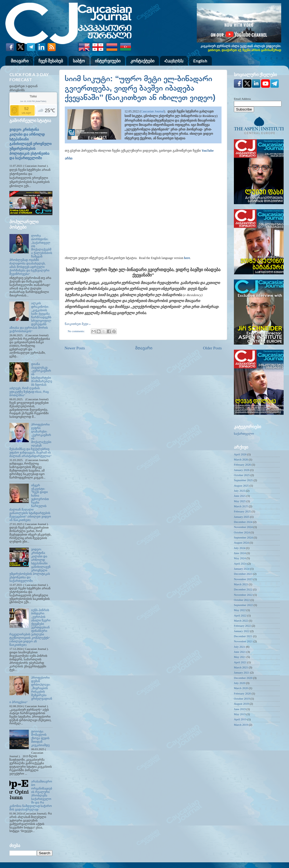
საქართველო (244, 434)
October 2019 (242, 699)
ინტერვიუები (108, 61)
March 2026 (241, 459)
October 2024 (242, 532)
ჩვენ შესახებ (51, 61)
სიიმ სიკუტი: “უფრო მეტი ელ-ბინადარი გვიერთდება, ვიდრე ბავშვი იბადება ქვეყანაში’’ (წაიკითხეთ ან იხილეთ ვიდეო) (140, 88)
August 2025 (241, 486)
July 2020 (240, 683)
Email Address (242, 99)
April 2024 (240, 564)
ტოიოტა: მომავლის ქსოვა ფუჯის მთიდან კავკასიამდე (40, 738)
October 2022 (242, 600)
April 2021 (240, 662)
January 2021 (242, 672)
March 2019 (241, 725)
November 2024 (243, 527)
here (187, 258)
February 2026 (242, 465)
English (200, 61)
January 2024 (242, 569)
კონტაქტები (142, 61)
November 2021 (243, 641)
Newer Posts (75, 348)
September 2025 (243, 480)
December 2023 (243, 574)
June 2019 (240, 709)
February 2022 (242, 626)
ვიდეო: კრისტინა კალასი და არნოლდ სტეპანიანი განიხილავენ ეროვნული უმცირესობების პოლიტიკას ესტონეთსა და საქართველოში (31, 144)
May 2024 (240, 558)
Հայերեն (174, 61)
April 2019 (240, 719)
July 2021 (240, 647)
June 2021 (240, 652)
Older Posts (212, 348)
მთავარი (20, 61)
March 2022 (241, 621)
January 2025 (242, 517)
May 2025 (240, 501)
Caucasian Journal (152, 111)
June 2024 (240, 553)
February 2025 (242, 511)
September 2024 (243, 537)
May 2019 (240, 714)
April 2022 (240, 615)
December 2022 (243, 589)
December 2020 (243, 678)
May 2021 (240, 657)
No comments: (77, 331)
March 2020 (241, 688)
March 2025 (241, 506)
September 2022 (243, 605)
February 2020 (242, 693)
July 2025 (240, 491)
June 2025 (240, 496)
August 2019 (241, 704)
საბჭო (79, 61)
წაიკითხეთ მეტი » (78, 324)
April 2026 (240, 454)
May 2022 (240, 610)
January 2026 (242, 470)
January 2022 (242, 631)
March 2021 (241, 667)
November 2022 (243, 595)
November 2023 (243, 579)
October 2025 (242, 475)
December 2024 (243, 522)
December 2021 (243, 636)
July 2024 (240, 548)
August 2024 (241, 543)
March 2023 (241, 584)
